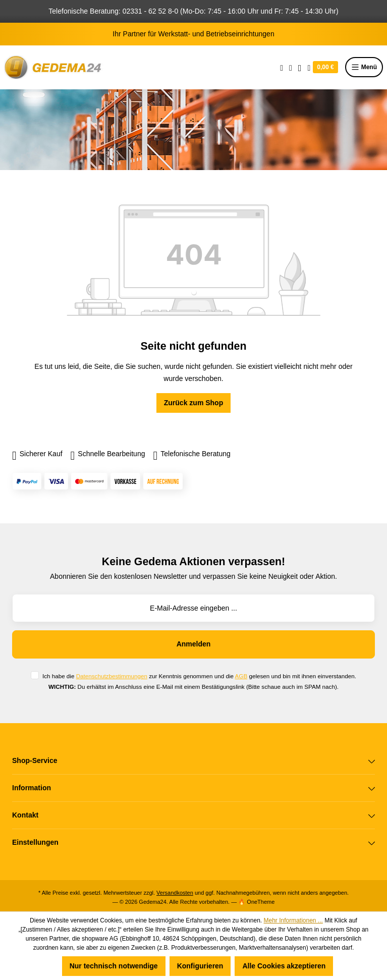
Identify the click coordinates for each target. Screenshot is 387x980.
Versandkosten (175, 893)
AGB (241, 676)
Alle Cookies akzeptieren (284, 966)
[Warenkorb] (322, 67)
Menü (364, 67)
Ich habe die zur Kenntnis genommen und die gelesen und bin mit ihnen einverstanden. (199, 676)
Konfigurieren (200, 966)
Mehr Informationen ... (293, 920)
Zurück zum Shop (193, 403)
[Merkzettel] (291, 67)
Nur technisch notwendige (114, 966)
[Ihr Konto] (300, 67)
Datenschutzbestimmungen (112, 676)
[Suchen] (282, 67)
